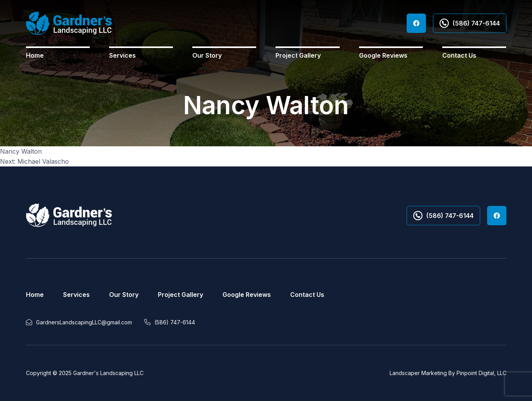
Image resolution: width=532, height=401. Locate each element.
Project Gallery (298, 55)
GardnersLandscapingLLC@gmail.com (84, 322)
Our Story (207, 55)
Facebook (416, 23)
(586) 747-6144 (470, 23)
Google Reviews (383, 55)
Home (35, 55)
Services (122, 55)
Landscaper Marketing (418, 373)
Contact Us (459, 55)
